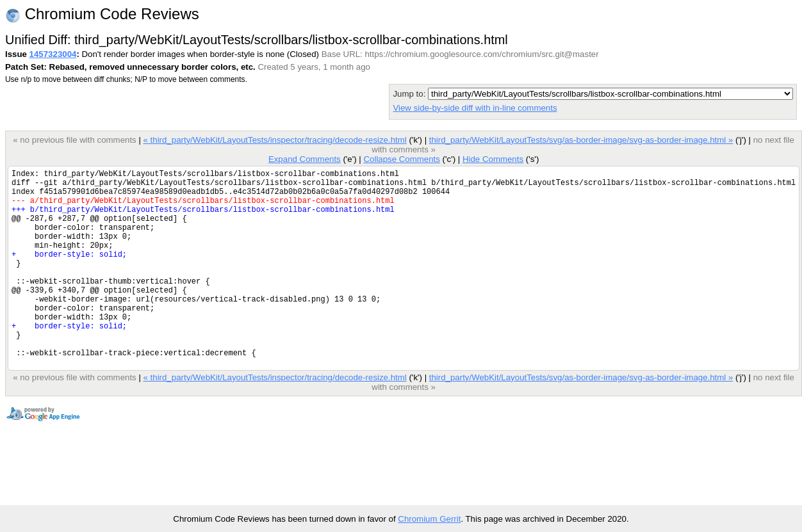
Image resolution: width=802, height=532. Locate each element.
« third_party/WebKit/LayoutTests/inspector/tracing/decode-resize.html (274, 140)
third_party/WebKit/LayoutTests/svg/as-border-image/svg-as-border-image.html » (581, 140)
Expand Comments (305, 159)
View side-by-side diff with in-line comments (475, 108)
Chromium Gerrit (429, 519)
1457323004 (53, 54)
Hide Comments (493, 159)
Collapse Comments (401, 159)
